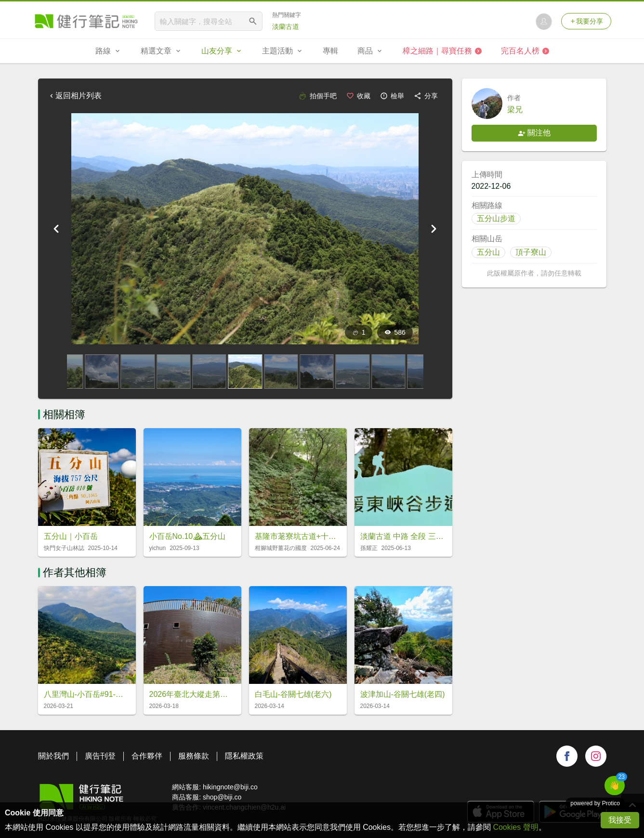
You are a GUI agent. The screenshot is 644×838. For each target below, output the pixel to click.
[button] (615, 786)
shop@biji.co (222, 797)
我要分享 (586, 21)
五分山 (488, 252)
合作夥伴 (147, 756)
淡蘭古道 (286, 26)
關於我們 (53, 756)
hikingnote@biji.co (230, 787)
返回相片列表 (75, 96)
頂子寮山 (531, 252)
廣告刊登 (100, 756)
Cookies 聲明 (515, 827)
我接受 (620, 820)
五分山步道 (496, 218)
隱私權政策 (244, 756)
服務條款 (194, 756)
